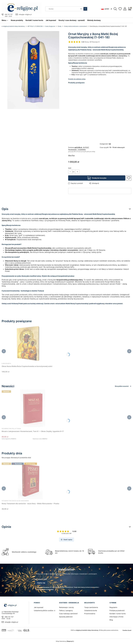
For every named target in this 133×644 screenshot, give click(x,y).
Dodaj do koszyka (99, 178)
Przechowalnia (90, 614)
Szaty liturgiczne (50, 26)
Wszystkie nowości (123, 386)
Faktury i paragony (66, 610)
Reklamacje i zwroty (66, 607)
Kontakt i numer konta (118, 614)
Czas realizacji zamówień (68, 614)
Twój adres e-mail (40, 579)
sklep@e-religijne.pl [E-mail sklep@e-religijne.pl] (25, 14)
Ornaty (60, 26)
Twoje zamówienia (91, 607)
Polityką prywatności (47, 589)
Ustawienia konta (91, 610)
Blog (111, 620)
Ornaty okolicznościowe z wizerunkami (75, 26)
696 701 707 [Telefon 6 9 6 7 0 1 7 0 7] (9, 14)
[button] (85, 9)
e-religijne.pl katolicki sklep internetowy (13, 26)
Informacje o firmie (116, 617)
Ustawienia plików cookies (44, 610)
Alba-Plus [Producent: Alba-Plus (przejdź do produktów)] (71, 155)
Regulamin (46, 587)
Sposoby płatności (66, 617)
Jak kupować (39, 607)
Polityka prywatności (117, 610)
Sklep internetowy (64, 641)
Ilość (70, 168)
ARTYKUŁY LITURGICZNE (35, 26)
